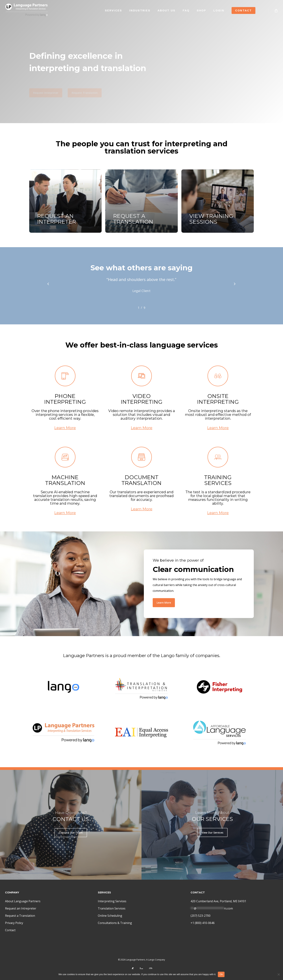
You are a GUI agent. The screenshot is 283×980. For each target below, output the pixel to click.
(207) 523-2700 (201, 916)
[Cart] (276, 10)
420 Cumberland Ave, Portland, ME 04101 (218, 901)
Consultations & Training (115, 923)
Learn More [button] (65, 438)
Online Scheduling (110, 916)
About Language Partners (23, 901)
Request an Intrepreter (21, 908)
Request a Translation (20, 916)
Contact (10, 930)
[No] (278, 974)
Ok (221, 974)
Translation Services (112, 908)
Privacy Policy (14, 923)
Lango (151, 960)
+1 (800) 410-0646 (203, 923)
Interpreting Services (112, 901)
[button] (46, 85)
